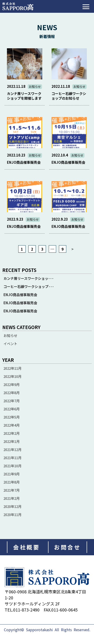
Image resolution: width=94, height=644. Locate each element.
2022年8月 (12, 393)
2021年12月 (12, 449)
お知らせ (10, 336)
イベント (10, 344)
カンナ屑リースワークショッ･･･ (29, 278)
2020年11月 (12, 515)
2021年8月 (12, 482)
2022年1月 (12, 441)
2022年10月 (12, 376)
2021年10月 (12, 466)
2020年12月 (12, 506)
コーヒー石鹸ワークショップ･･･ (29, 287)
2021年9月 (12, 474)
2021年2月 (12, 498)
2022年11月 (12, 368)
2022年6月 (12, 409)
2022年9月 (12, 384)
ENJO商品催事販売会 (20, 295)
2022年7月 (12, 401)
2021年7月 (12, 490)
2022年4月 (12, 425)
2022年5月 (12, 417)
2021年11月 (12, 458)
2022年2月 (12, 433)
